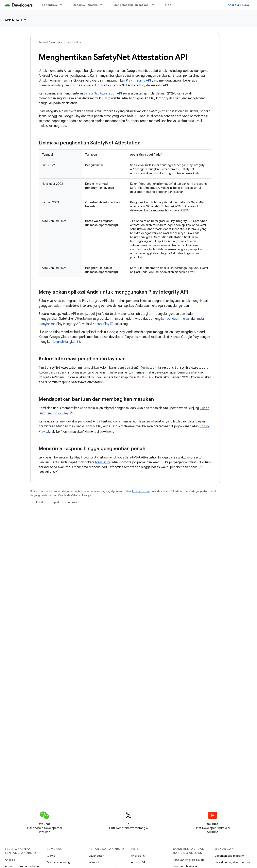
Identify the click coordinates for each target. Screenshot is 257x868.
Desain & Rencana (85, 5)
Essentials (50, 5)
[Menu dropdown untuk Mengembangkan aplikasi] (155, 5)
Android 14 (138, 862)
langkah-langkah (65, 342)
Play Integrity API (138, 81)
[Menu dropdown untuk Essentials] (63, 5)
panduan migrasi (179, 319)
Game (51, 856)
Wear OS (95, 862)
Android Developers (50, 42)
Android (10, 860)
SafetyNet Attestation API (103, 93)
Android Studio (238, 5)
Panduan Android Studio (189, 860)
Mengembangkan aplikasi (132, 5)
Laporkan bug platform (229, 856)
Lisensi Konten (141, 491)
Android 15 (138, 856)
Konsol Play (101, 324)
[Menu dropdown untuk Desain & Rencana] (103, 5)
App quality (16, 20)
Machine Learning (58, 862)
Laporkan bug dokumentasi (232, 862)
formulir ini (102, 462)
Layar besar (96, 856)
